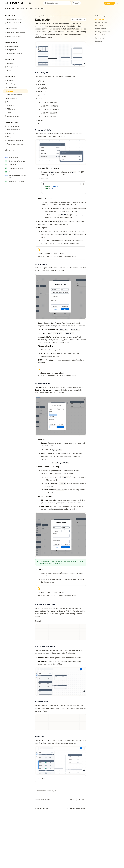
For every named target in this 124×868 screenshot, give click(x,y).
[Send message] (84, 814)
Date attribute (100, 26)
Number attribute (101, 29)
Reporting (98, 41)
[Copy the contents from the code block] (80, 184)
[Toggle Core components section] (15, 126)
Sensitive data (100, 38)
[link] (61, 253)
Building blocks (40, 16)
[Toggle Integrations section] (15, 137)
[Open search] (57, 3)
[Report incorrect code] (77, 184)
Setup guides (40, 9)
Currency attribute (101, 22)
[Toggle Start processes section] (15, 154)
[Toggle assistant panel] (76, 3)
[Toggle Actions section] (15, 105)
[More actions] (85, 20)
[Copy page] (77, 20)
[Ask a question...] (61, 813)
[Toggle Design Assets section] (15, 50)
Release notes (22, 9)
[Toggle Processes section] (15, 80)
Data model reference (102, 35)
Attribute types (100, 19)
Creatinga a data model (103, 32)
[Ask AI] (84, 184)
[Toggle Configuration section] (15, 67)
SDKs (31, 9)
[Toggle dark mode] (118, 3)
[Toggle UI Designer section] (15, 109)
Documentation (10, 9)
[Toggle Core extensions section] (15, 130)
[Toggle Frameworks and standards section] (15, 33)
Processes (51, 16)
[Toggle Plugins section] (15, 133)
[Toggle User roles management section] (15, 144)
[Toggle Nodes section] (15, 102)
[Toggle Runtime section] (15, 70)
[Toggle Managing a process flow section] (15, 53)
